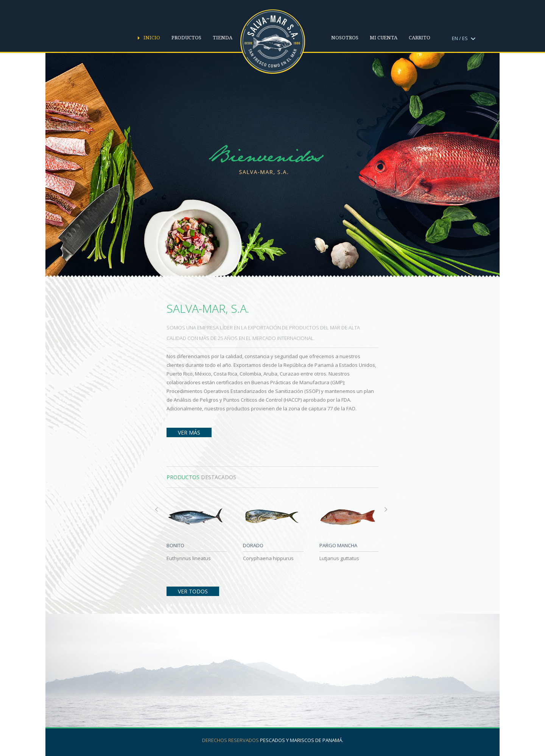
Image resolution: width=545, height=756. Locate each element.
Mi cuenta (384, 38)
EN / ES (464, 38)
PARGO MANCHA (338, 545)
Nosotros (345, 38)
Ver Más (189, 432)
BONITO (175, 545)
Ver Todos (193, 591)
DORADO (253, 545)
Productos (186, 38)
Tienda (223, 38)
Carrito (420, 38)
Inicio (152, 38)
